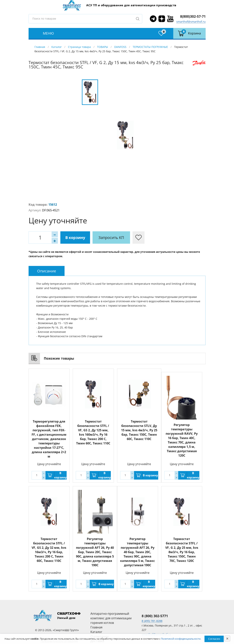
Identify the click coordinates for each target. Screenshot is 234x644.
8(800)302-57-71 (193, 16)
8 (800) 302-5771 (155, 616)
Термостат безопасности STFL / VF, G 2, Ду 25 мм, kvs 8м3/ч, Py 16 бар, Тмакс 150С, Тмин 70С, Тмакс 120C (182, 550)
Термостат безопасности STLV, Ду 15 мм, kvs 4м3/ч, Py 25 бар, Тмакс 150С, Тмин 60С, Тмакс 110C (139, 430)
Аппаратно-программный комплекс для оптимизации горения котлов (111, 618)
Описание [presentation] (47, 271)
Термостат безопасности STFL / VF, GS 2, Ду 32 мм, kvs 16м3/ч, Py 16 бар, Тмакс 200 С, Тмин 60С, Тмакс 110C (49, 550)
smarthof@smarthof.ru (191, 22)
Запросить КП (111, 238)
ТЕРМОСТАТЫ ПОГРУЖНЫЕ (150, 47)
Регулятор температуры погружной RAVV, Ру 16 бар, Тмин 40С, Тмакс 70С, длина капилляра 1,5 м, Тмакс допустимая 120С (182, 440)
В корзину (75, 238)
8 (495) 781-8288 (152, 621)
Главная (40, 47)
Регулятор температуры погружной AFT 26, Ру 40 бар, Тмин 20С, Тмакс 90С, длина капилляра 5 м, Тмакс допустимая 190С (95, 552)
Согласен (214, 639)
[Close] (227, 638)
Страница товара (79, 47)
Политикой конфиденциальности (181, 639)
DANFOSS (120, 47)
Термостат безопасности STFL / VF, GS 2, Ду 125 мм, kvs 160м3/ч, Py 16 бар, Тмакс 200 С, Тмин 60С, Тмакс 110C (93, 432)
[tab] (47, 271)
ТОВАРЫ (103, 47)
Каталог (57, 47)
